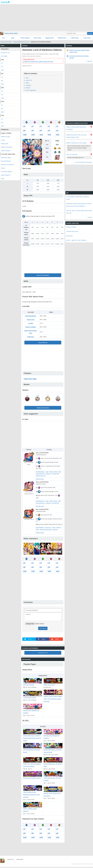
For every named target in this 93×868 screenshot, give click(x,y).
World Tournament (7, 147)
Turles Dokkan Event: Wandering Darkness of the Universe (33, 794)
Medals (28, 88)
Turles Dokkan (25, 38)
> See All (89, 61)
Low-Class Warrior (7, 172)
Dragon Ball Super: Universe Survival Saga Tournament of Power (33, 737)
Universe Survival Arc (8, 165)
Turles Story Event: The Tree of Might (53, 778)
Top (3, 38)
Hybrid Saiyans (6, 151)
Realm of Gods (6, 137)
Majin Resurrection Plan (46, 530)
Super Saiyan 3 (6, 175)
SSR (25, 135)
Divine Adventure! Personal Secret (33, 750)
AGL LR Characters (72, 154)
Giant (3, 179)
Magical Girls (50, 38)
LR (24, 126)
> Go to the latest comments (83, 162)
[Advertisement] (46, 17)
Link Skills (4, 56)
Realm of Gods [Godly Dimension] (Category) (76, 128)
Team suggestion (31, 90)
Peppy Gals (5, 144)
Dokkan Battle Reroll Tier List (21, 42)
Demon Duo (31, 320)
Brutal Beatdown (31, 316)
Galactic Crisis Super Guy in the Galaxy (53, 794)
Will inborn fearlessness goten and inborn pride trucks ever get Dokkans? (79, 205)
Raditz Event (62, 38)
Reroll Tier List (5, 53)
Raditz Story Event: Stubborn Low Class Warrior (33, 764)
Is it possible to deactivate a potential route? (78, 198)
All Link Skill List (43, 342)
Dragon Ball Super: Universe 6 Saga (53, 764)
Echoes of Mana (71, 227)
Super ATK (29, 80)
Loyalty (31, 323)
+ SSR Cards (74, 38)
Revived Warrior (6, 161)
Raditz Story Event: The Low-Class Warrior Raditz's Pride (76, 136)
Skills (27, 83)
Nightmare (31, 337)
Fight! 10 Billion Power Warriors (33, 809)
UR (24, 131)
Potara (3, 168)
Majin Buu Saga (30, 379)
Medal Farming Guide (43, 408)
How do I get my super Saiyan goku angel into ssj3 (79, 212)
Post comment (43, 629)
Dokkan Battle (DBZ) (11, 33)
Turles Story (37, 38)
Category (28, 85)
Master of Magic (31, 327)
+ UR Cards (87, 38)
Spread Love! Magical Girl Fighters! (33, 711)
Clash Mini (70, 236)
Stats (27, 78)
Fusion (3, 140)
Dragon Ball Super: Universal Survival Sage (53, 750)
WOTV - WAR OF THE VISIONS (76, 240)
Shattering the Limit (41, 476)
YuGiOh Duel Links (72, 231)
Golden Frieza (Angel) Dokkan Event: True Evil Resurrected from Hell (53, 698)
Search (90, 33)
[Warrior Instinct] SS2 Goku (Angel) (77, 143)
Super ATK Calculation (43, 275)
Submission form (43, 654)
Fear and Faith (55, 474)
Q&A (13, 38)
